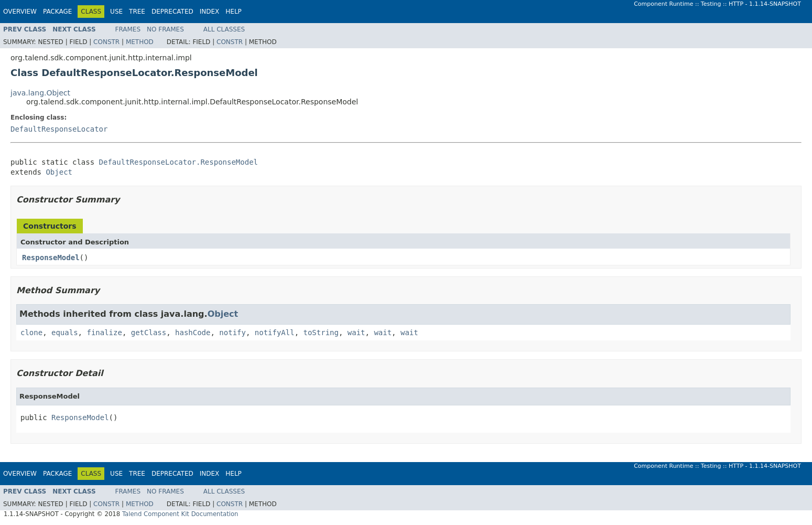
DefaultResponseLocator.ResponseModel (178, 162)
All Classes (224, 29)
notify (232, 333)
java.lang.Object (40, 93)
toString (321, 333)
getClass (149, 333)
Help (234, 12)
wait (356, 333)
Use (116, 12)
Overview (20, 12)
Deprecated (172, 12)
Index (210, 12)
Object (59, 172)
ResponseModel (51, 258)
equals (65, 333)
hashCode (193, 333)
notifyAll (275, 333)
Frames (128, 29)
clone (31, 333)
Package (57, 12)
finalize (104, 333)
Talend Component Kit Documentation (180, 514)
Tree (137, 12)
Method (140, 42)
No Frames (165, 29)
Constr (106, 42)
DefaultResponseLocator (59, 129)
